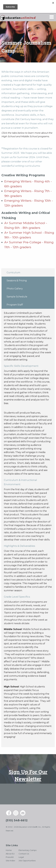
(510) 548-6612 (17, 820)
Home (9, 850)
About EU (10, 854)
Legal (21, 857)
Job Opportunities (27, 861)
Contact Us (24, 854)
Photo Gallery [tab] (15, 289)
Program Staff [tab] (15, 305)
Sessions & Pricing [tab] (17, 281)
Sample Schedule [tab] (17, 297)
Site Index (10, 861)
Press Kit (10, 857)
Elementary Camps (27, 850)
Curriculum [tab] (13, 273)
